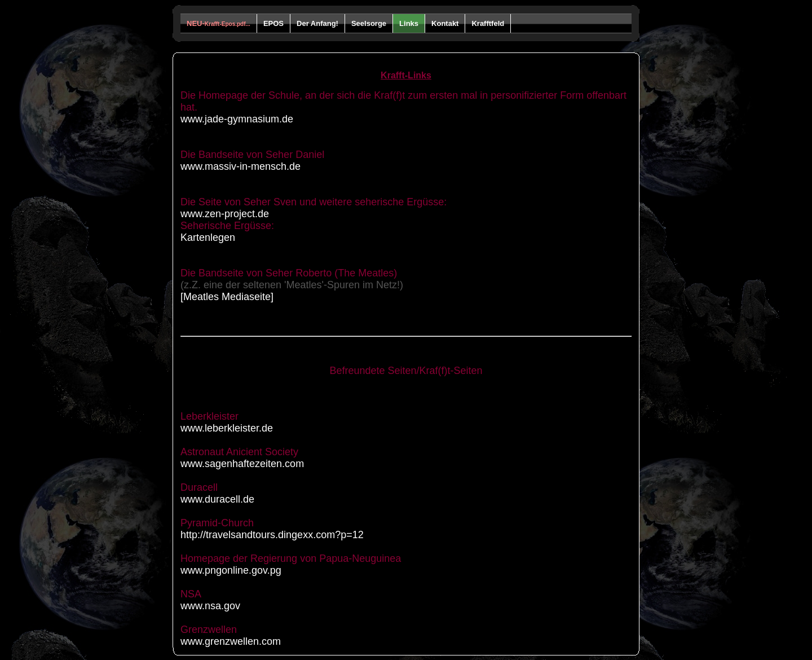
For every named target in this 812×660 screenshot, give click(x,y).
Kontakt (445, 23)
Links (409, 23)
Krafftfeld (488, 23)
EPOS (273, 23)
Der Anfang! (317, 23)
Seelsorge (369, 23)
